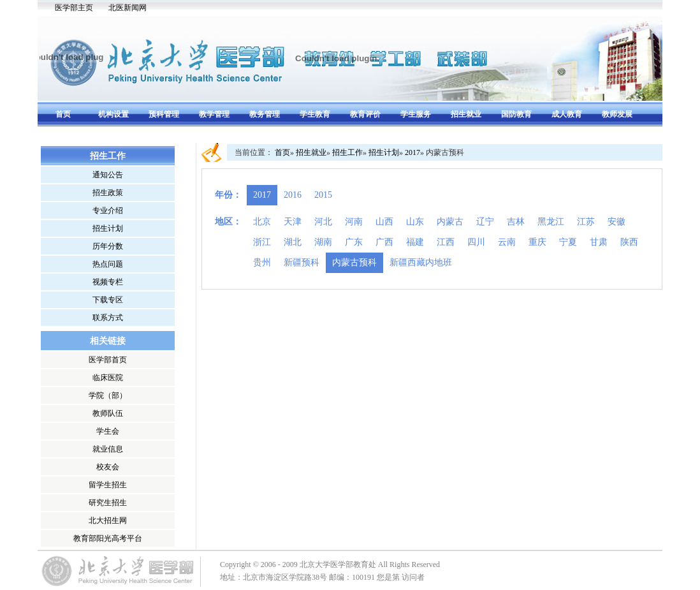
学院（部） (108, 395)
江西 (446, 242)
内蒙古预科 (354, 262)
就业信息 (108, 449)
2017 (412, 152)
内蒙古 (450, 222)
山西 (384, 222)
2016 (293, 195)
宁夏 (568, 242)
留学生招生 (108, 485)
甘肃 (599, 242)
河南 (354, 222)
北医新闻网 (128, 8)
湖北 (293, 242)
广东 (354, 242)
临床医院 (108, 378)
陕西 (629, 242)
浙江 (262, 242)
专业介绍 (108, 210)
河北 (323, 222)
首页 (63, 114)
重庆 (537, 242)
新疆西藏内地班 (421, 262)
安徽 (616, 222)
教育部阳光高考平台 (108, 538)
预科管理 (164, 114)
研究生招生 (108, 503)
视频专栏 (108, 282)
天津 (293, 222)
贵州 (262, 262)
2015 (323, 195)
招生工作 (347, 152)
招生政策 (108, 193)
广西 (384, 242)
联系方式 (108, 318)
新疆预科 (302, 262)
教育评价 (365, 114)
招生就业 (466, 114)
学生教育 (315, 114)
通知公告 (108, 175)
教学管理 (214, 114)
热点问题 (108, 264)
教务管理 (265, 114)
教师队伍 (108, 413)
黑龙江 (551, 222)
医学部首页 (108, 360)
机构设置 (113, 114)
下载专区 (108, 300)
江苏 (586, 222)
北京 (262, 222)
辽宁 (485, 222)
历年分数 (108, 246)
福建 (415, 242)
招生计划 (108, 228)
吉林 (516, 222)
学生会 (108, 431)
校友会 (108, 467)
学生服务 (416, 114)
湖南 (323, 242)
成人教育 (567, 114)
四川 (476, 242)
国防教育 (516, 114)
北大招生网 (108, 520)
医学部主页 (74, 8)
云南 (507, 242)
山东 (415, 222)
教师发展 (617, 114)
